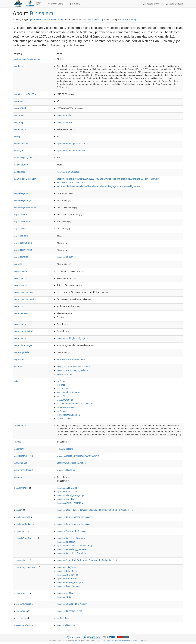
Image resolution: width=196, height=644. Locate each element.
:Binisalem (65, 449)
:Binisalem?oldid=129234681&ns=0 (78, 456)
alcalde (20, 215)
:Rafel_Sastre (67, 492)
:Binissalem (66, 542)
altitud (20, 229)
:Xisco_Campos (68, 586)
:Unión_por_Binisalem (71, 151)
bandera (21, 236)
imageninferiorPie (25, 299)
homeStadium (24, 524)
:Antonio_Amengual (70, 503)
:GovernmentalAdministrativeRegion (75, 404)
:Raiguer (65, 122)
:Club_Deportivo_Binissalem (74, 517)
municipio (24, 604)
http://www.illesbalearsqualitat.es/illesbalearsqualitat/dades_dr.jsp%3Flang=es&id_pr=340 (98, 186)
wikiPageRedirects (26, 538)
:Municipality (64, 419)
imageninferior (24, 292)
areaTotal (20, 108)
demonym (20, 129)
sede (21, 611)
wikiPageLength (23, 200)
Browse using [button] (57, 4)
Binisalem (41, 13)
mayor (18, 151)
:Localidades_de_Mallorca (73, 367)
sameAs (19, 449)
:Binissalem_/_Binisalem (72, 549)
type (17, 381)
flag (17, 136)
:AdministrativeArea (69, 392)
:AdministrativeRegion (68, 415)
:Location (62, 389)
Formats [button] (76, 4)
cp (18, 264)
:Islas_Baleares (68, 172)
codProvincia (23, 250)
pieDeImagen (23, 345)
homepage (21, 463)
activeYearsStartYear (25, 94)
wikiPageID (21, 193)
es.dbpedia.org (130, 20)
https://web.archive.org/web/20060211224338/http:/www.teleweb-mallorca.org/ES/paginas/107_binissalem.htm (108, 179)
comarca (21, 257)
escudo (20, 271)
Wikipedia (77, 640)
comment (20, 426)
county (19, 122)
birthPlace (22, 488)
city (19, 510)
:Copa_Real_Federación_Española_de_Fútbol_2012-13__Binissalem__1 (95, 510)
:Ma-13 (64, 597)
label (18, 442)
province (20, 172)
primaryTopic (24, 625)
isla (19, 306)
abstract (19, 66)
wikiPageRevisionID (25, 208)
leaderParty (21, 144)
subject (19, 367)
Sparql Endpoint (175, 4)
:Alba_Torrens (67, 575)
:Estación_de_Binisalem (72, 531)
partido (20, 338)
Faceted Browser (152, 4)
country (19, 115)
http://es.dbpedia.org (93, 20)
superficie (21, 352)
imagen (20, 285)
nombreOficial (23, 331)
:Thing (61, 381)
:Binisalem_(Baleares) (71, 538)
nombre (21, 324)
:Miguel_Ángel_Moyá (71, 495)
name (18, 477)
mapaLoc (21, 313)
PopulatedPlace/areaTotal (27, 59)
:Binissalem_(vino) (69, 611)
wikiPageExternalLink (26, 179)
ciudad (22, 560)
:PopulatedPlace (66, 407)
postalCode (21, 165)
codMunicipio (23, 243)
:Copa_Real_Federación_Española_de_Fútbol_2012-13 (87, 560)
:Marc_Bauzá (67, 499)
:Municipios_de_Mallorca (73, 370)
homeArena (23, 517)
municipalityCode (24, 158)
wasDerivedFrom (24, 456)
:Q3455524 (65, 400)
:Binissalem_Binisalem (71, 553)
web (19, 359)
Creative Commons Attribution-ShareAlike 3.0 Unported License (124, 640)
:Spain (64, 115)
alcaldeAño (22, 222)
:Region (62, 411)
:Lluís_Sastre (67, 488)
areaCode (20, 101)
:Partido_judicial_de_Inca (72, 144)
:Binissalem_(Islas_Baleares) (74, 546)
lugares (23, 593)
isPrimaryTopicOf (24, 470)
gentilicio (21, 278)
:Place (61, 385)
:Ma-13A (65, 593)
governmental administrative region (47, 20)
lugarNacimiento (27, 567)
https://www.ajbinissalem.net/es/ (71, 183)
